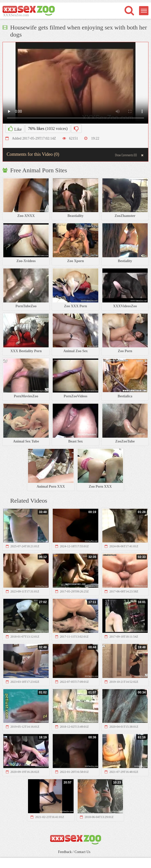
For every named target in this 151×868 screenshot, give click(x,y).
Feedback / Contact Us (74, 852)
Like (15, 129)
